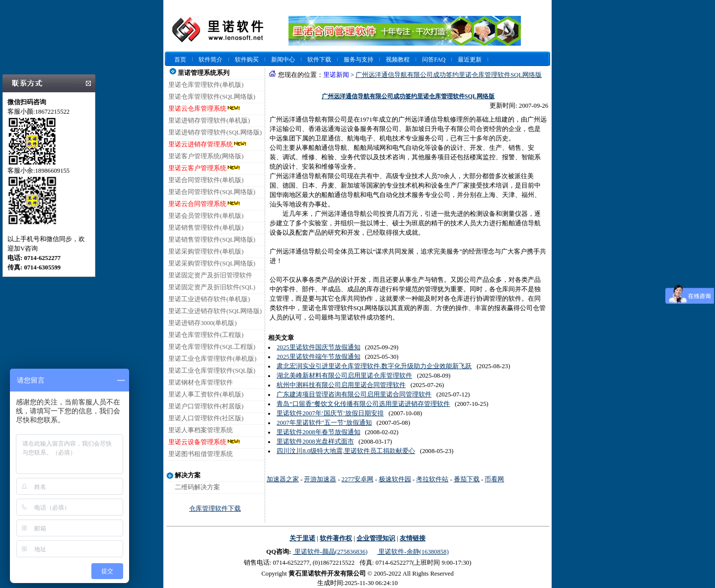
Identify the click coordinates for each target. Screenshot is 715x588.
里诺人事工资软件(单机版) (206, 394)
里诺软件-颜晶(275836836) (330, 552)
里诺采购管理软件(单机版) (206, 252)
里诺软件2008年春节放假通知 (318, 432)
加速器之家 (283, 479)
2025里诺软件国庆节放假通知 (318, 347)
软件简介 (211, 60)
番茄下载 (467, 479)
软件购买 (247, 60)
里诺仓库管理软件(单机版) (206, 85)
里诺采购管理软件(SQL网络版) (212, 263)
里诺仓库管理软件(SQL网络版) (212, 97)
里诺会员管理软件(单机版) (206, 216)
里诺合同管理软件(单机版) (206, 180)
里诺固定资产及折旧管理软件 (210, 275)
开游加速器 (320, 479)
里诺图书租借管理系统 (201, 454)
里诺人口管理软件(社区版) (206, 418)
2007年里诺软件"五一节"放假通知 (324, 423)
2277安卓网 (357, 479)
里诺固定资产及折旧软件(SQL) (212, 287)
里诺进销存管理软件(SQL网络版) (215, 132)
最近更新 (470, 60)
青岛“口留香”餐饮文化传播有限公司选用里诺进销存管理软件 (363, 404)
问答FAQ (434, 60)
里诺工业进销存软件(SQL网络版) (215, 311)
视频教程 (398, 60)
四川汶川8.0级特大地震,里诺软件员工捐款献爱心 (346, 451)
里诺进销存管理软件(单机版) (209, 121)
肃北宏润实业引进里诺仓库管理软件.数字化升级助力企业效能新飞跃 (374, 366)
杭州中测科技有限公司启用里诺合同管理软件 (341, 385)
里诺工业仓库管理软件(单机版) (212, 359)
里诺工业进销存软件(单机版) (209, 299)
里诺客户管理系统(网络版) (206, 156)
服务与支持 (358, 60)
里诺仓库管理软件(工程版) (206, 335)
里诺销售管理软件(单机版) (206, 228)
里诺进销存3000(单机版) (203, 323)
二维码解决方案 (197, 487)
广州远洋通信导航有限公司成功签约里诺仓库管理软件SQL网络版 (449, 75)
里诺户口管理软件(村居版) (206, 406)
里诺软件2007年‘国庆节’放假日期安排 (330, 413)
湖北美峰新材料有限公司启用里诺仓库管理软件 (344, 376)
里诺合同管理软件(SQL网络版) (212, 192)
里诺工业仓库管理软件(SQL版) (212, 371)
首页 (180, 60)
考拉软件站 (432, 479)
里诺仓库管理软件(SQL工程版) (212, 347)
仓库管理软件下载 (215, 509)
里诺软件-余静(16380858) (413, 552)
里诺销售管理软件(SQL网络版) (212, 240)
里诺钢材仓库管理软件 (201, 383)
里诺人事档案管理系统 (201, 430)
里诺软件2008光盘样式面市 (315, 442)
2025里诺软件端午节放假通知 (318, 357)
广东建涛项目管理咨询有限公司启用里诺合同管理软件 (354, 394)
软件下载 (319, 60)
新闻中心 (283, 60)
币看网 (494, 479)
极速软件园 (395, 479)
